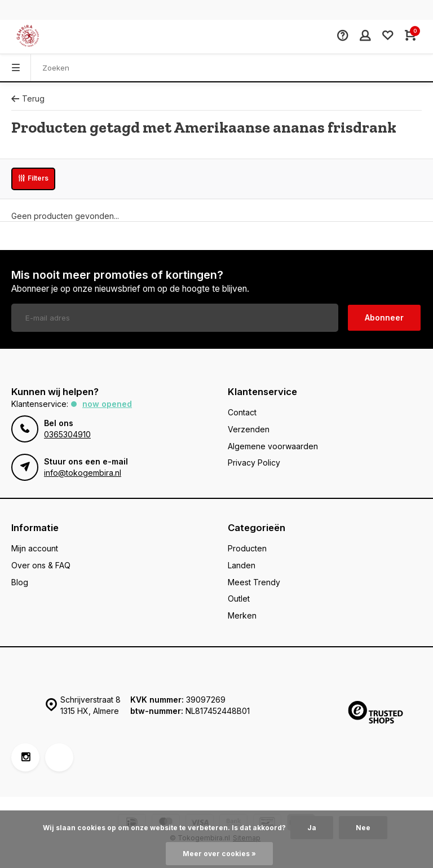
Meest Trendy (254, 582)
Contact (242, 412)
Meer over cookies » (219, 854)
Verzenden (249, 429)
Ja (312, 828)
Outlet (239, 599)
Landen (242, 565)
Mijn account (35, 548)
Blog (20, 582)
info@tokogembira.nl (83, 473)
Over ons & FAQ (41, 565)
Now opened (107, 404)
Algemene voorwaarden (273, 446)
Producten (247, 548)
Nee (363, 828)
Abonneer (384, 317)
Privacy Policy (254, 463)
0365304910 (67, 434)
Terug (28, 98)
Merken (242, 615)
